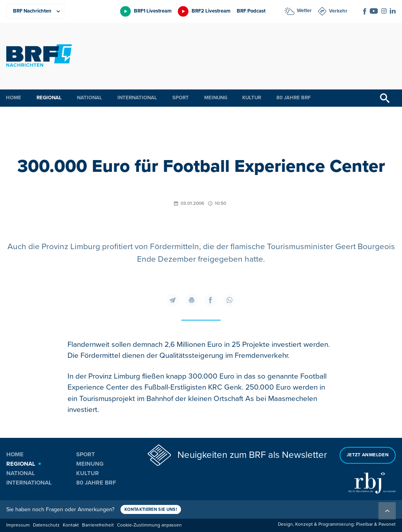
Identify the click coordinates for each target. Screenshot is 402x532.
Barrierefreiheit (98, 525)
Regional (49, 98)
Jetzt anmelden (368, 455)
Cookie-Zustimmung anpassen (149, 525)
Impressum (18, 525)
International (137, 98)
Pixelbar (365, 524)
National (90, 98)
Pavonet (387, 524)
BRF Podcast (251, 11)
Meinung (216, 98)
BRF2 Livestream (211, 11)
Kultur (252, 98)
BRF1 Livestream (153, 11)
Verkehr (338, 11)
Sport (181, 98)
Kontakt (71, 525)
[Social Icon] (365, 11)
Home (14, 98)
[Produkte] (35, 11)
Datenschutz (46, 525)
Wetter (304, 11)
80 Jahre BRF (293, 98)
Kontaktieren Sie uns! (151, 509)
